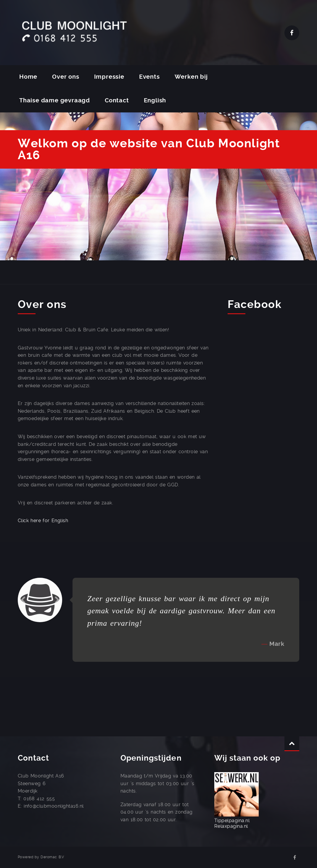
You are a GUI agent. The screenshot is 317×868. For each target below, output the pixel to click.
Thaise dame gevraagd (55, 100)
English (155, 100)
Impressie (109, 77)
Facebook (292, 33)
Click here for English (43, 521)
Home (28, 77)
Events (149, 77)
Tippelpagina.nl (232, 821)
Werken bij (191, 77)
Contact (117, 100)
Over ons (66, 77)
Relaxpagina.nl (231, 826)
